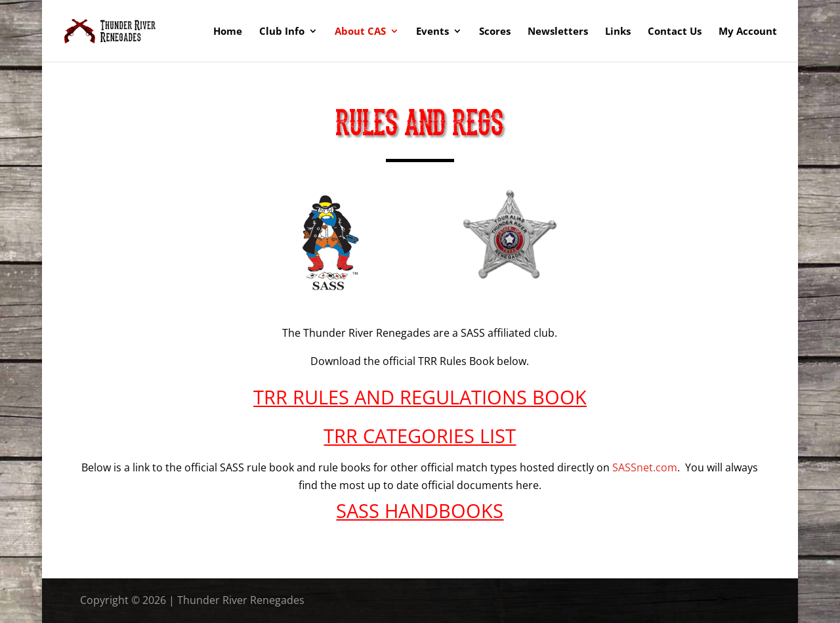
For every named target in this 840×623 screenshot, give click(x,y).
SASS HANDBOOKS (420, 510)
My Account (748, 32)
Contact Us (675, 32)
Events (432, 32)
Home (228, 32)
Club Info (282, 32)
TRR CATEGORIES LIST (420, 436)
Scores (495, 32)
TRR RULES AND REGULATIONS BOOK (420, 397)
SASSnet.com (645, 467)
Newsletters (558, 32)
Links (618, 32)
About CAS (360, 32)
